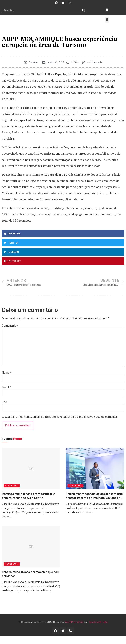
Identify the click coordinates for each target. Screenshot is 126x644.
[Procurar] (84, 10)
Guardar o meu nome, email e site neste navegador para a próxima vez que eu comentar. (61, 417)
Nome (7, 373)
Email (6, 387)
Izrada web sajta (98, 622)
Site (4, 402)
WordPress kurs (74, 622)
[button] (107, 20)
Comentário (10, 326)
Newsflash (12, 486)
